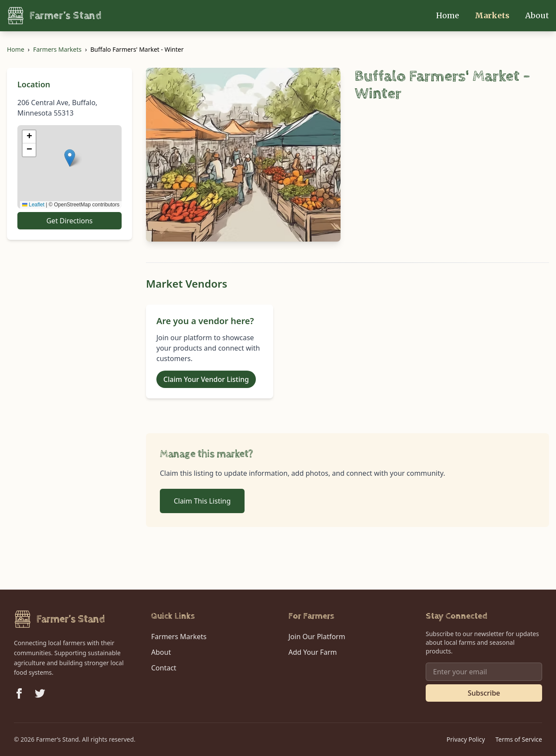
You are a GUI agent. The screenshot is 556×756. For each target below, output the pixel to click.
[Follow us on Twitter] (40, 693)
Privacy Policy (466, 739)
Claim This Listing (202, 501)
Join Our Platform (317, 637)
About (537, 15)
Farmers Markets (57, 49)
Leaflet (33, 205)
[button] (70, 158)
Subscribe (484, 693)
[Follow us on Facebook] (19, 693)
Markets (493, 15)
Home (448, 15)
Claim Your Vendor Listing (206, 379)
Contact (164, 668)
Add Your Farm (313, 652)
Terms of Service (519, 739)
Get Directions (70, 221)
